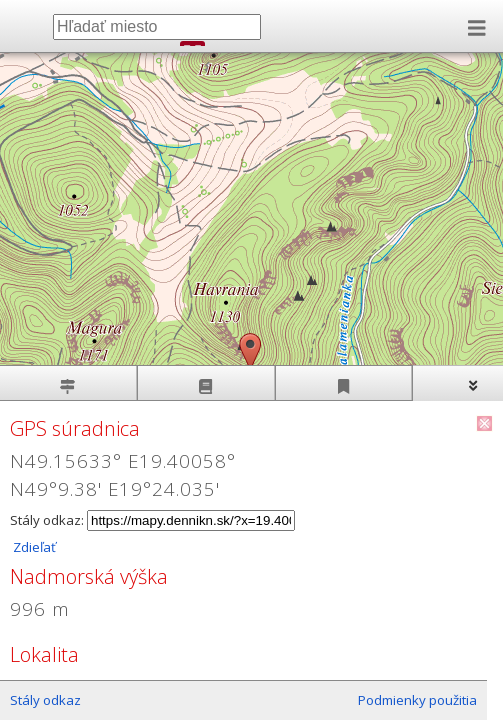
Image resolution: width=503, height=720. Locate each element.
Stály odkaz (45, 700)
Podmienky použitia (417, 700)
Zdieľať (33, 547)
